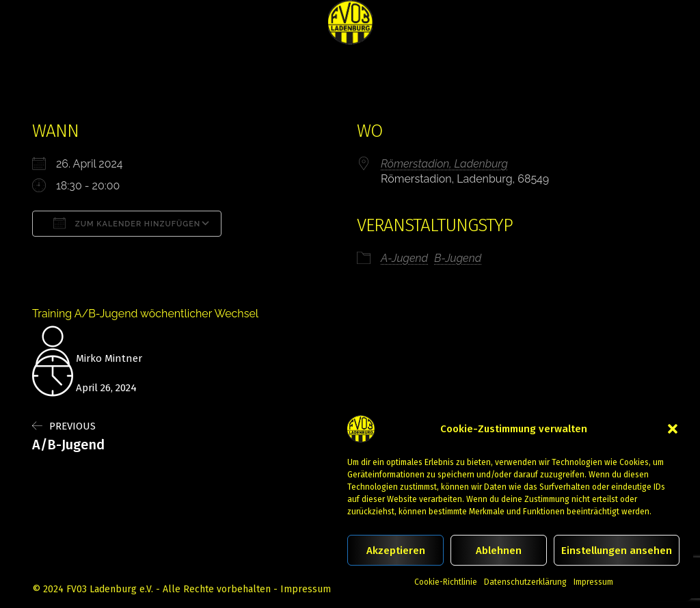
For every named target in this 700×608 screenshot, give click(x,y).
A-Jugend (404, 258)
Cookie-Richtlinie (446, 582)
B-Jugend (458, 258)
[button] (673, 429)
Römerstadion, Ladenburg (444, 164)
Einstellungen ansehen (617, 551)
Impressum (593, 582)
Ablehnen (499, 551)
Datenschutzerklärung (525, 582)
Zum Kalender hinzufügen (127, 223)
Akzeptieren (396, 551)
